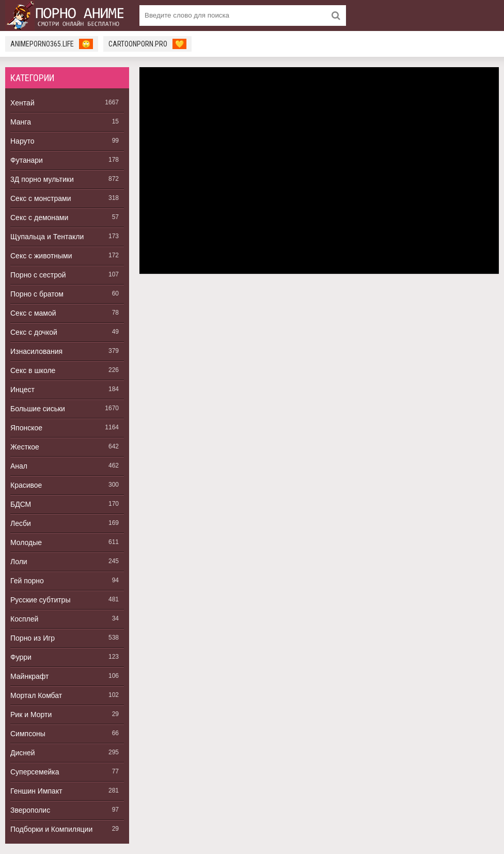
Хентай (22, 103)
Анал (19, 466)
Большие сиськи (38, 409)
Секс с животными (41, 256)
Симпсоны (28, 734)
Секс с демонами (39, 218)
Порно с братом (37, 294)
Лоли (19, 562)
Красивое (26, 485)
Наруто (22, 141)
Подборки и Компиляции (51, 829)
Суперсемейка (35, 772)
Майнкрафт (29, 676)
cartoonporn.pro (147, 44)
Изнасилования (36, 351)
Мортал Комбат (36, 695)
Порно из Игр (33, 638)
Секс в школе (33, 370)
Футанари (27, 160)
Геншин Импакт (36, 791)
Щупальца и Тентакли (47, 237)
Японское (26, 428)
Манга (21, 122)
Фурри (21, 657)
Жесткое (25, 447)
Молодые (26, 542)
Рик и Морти (31, 715)
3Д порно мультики (42, 179)
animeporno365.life (52, 44)
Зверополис (30, 810)
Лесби (21, 523)
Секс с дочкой (34, 332)
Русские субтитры (40, 600)
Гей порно (27, 581)
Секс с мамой (33, 313)
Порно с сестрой (38, 275)
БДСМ (21, 504)
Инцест (22, 390)
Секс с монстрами (41, 198)
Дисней (23, 753)
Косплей (24, 619)
